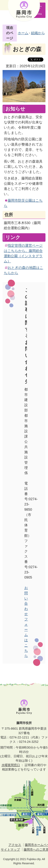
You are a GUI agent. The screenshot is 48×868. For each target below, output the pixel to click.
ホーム (23, 33)
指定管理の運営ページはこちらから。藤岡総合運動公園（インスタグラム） (23, 253)
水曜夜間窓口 (11, 765)
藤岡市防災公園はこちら (23, 203)
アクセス (15, 845)
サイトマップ (10, 850)
